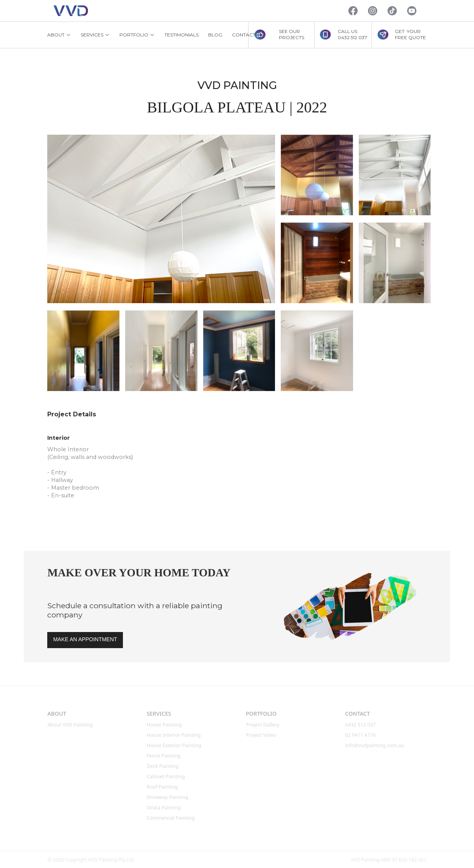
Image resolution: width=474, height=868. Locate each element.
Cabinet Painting (166, 776)
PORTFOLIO (261, 714)
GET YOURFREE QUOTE (410, 34)
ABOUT (57, 714)
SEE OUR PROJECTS (292, 34)
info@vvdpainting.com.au (375, 745)
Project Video (261, 735)
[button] (59, 35)
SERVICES (159, 714)
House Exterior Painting (174, 745)
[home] (71, 11)
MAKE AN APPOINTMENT (85, 639)
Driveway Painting (167, 797)
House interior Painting (174, 735)
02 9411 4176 (360, 735)
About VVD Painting (70, 724)
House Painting (164, 724)
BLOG (215, 35)
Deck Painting (163, 766)
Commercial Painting (171, 818)
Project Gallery (263, 724)
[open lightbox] (161, 219)
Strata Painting (164, 807)
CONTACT (244, 35)
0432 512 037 (361, 724)
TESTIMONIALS (181, 35)
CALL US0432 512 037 (352, 34)
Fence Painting (164, 756)
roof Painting (162, 787)
